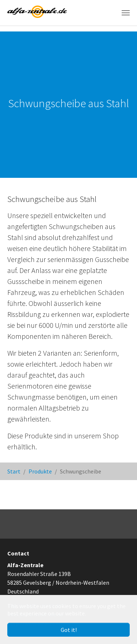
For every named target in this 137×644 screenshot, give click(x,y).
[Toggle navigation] (126, 13)
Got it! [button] (69, 630)
